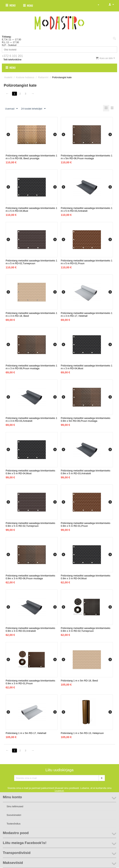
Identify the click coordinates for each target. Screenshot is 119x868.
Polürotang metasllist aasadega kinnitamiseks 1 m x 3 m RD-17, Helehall (87, 315)
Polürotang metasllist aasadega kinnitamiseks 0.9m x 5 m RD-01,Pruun (86, 525)
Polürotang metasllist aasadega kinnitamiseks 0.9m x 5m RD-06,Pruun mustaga (86, 420)
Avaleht (8, 77)
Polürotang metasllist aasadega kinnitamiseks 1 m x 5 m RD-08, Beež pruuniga (31, 157)
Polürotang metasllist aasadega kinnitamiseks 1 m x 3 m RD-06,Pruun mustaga (31, 367)
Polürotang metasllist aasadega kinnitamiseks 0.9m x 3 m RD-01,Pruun (30, 682)
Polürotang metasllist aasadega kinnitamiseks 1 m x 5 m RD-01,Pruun (87, 262)
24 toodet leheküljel (33, 109)
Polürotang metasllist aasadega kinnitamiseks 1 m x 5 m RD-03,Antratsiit (87, 210)
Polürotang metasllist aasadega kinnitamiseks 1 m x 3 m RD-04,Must (87, 367)
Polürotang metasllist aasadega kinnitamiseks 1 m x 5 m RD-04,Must (31, 210)
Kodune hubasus (25, 77)
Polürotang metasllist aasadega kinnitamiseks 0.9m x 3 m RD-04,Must (86, 577)
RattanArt (43, 77)
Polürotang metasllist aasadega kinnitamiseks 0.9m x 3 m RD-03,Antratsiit (30, 630)
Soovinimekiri (14, 815)
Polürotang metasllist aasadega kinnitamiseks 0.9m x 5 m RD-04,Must (30, 472)
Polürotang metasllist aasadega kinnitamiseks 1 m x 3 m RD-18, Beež (31, 315)
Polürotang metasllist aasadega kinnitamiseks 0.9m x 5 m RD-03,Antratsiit (86, 472)
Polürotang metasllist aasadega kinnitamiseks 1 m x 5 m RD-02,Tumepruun (31, 262)
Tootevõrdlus (14, 824)
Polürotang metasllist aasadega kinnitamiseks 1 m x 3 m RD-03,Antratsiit (31, 420)
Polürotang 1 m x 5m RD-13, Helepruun (82, 733)
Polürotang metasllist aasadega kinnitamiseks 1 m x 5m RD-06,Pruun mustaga (87, 157)
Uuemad (11, 109)
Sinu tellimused (15, 807)
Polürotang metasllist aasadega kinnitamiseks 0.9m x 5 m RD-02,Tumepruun (30, 525)
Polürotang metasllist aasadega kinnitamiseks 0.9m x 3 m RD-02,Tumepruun (86, 630)
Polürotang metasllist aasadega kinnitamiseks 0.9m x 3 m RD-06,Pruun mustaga (30, 577)
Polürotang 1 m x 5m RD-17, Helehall (26, 733)
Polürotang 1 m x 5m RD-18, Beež (79, 681)
